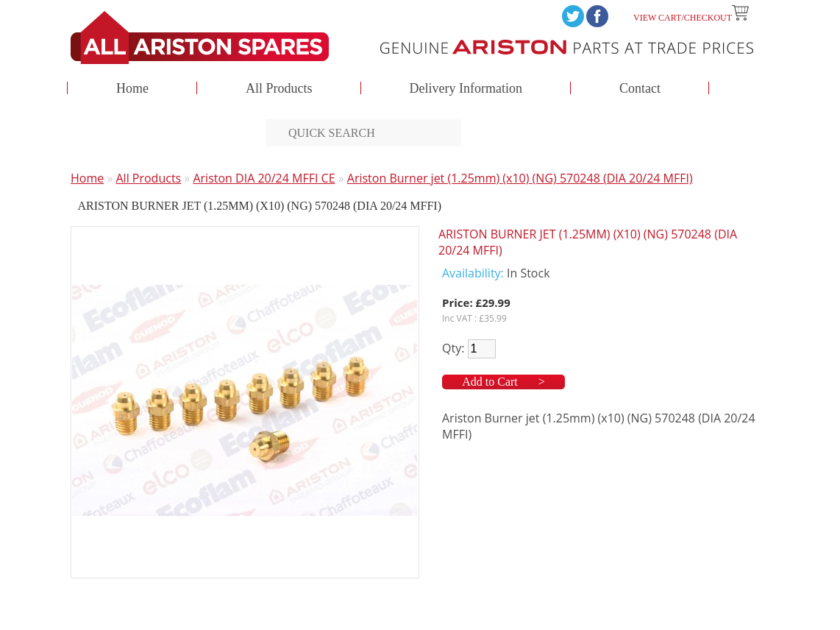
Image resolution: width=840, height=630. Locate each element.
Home (132, 89)
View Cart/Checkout (691, 18)
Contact (640, 89)
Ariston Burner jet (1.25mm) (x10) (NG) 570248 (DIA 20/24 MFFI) (520, 178)
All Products (279, 89)
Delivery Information (466, 89)
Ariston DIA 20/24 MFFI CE (264, 178)
